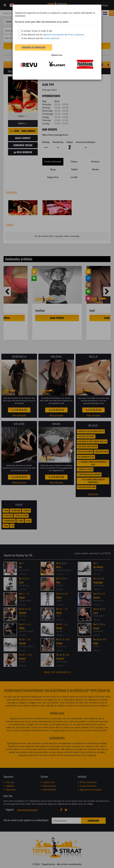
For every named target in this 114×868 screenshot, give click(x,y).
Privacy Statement (76, 35)
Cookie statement (51, 38)
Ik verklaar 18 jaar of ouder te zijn (35, 31)
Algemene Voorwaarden (54, 35)
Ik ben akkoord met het (39, 38)
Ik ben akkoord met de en (51, 34)
